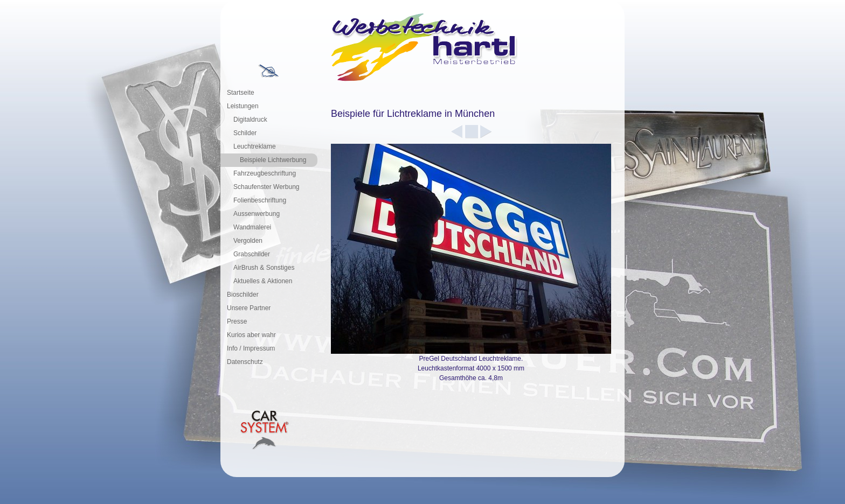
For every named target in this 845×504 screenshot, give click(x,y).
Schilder (245, 133)
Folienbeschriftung (260, 200)
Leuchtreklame (255, 146)
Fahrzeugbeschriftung (265, 173)
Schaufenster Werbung (266, 187)
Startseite (241, 93)
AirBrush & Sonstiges (264, 268)
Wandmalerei (252, 227)
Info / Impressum (251, 348)
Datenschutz (245, 362)
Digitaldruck (250, 120)
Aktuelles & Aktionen (263, 281)
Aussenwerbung (257, 214)
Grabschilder (252, 254)
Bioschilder (243, 295)
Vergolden (248, 241)
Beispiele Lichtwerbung (273, 160)
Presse (237, 321)
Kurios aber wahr (251, 335)
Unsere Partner (249, 308)
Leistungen (243, 106)
